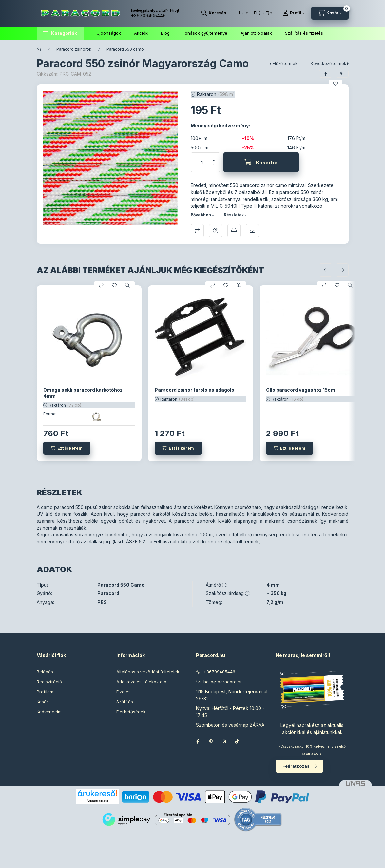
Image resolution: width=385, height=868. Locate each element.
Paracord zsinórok (74, 49)
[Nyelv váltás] (242, 13)
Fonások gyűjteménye (205, 33)
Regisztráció (49, 682)
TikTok (237, 742)
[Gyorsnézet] (127, 285)
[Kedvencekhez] (336, 84)
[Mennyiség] (202, 162)
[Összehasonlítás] (101, 285)
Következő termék (328, 63)
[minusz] (214, 167)
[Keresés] (215, 13)
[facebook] (326, 74)
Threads (250, 742)
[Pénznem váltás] (262, 13)
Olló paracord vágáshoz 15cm (301, 390)
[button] (60, 33)
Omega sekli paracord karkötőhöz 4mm (83, 393)
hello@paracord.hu (223, 682)
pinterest (211, 742)
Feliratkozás (296, 766)
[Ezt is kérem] (67, 448)
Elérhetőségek (131, 712)
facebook (198, 742)
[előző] (326, 270)
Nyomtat (234, 231)
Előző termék (285, 63)
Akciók (141, 33)
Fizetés (124, 692)
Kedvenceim (49, 712)
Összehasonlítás (197, 231)
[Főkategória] (39, 49)
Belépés (45, 672)
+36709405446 (148, 16)
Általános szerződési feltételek (148, 672)
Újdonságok (109, 33)
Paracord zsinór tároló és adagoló (194, 390)
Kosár (42, 702)
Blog (165, 33)
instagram (224, 742)
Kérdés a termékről (216, 231)
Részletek (234, 215)
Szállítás (125, 702)
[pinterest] (342, 74)
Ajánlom (252, 231)
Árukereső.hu (97, 801)
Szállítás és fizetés (304, 33)
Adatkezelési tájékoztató (141, 682)
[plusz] (214, 157)
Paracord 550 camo (125, 49)
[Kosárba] (261, 162)
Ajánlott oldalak (256, 33)
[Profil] (293, 13)
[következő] (342, 270)
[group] (193, 373)
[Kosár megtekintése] (330, 13)
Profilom (45, 692)
